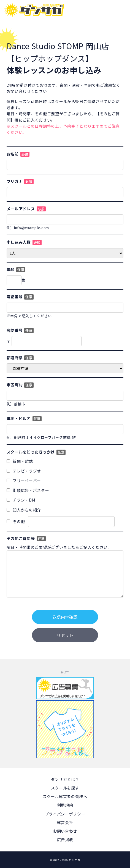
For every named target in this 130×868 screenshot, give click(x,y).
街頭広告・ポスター (28, 490)
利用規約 (65, 805)
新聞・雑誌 (20, 461)
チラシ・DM (21, 500)
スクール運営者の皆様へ (65, 796)
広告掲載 (65, 840)
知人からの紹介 (24, 510)
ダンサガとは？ (65, 779)
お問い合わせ (65, 831)
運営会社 (65, 822)
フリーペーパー (24, 481)
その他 (61, 521)
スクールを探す (65, 788)
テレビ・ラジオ (24, 471)
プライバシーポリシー (65, 814)
